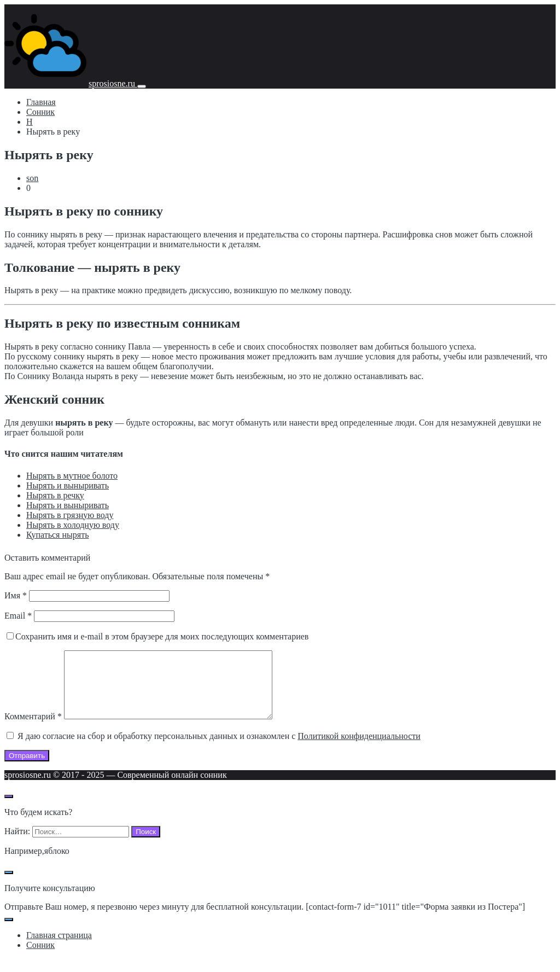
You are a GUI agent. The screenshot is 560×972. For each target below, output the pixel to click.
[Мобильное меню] (142, 86)
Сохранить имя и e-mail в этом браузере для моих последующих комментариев (162, 636)
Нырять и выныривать (68, 485)
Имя (16, 595)
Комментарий (33, 729)
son (32, 178)
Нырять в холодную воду (73, 525)
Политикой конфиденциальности (359, 749)
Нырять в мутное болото (72, 476)
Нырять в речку (55, 495)
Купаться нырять (57, 535)
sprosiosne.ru (113, 83)
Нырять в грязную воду (70, 515)
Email (18, 616)
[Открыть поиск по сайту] (9, 810)
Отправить (27, 769)
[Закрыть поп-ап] (9, 886)
